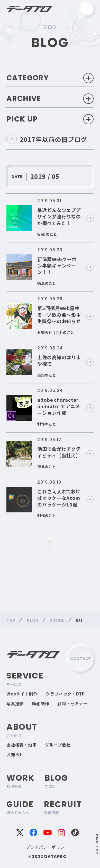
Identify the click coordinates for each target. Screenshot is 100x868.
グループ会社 (58, 745)
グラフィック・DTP (65, 694)
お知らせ (15, 754)
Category (50, 78)
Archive (50, 99)
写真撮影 (15, 703)
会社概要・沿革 (22, 745)
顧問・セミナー (72, 703)
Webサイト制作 (22, 694)
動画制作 (40, 703)
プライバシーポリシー (48, 847)
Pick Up (50, 119)
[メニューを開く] (87, 9)
